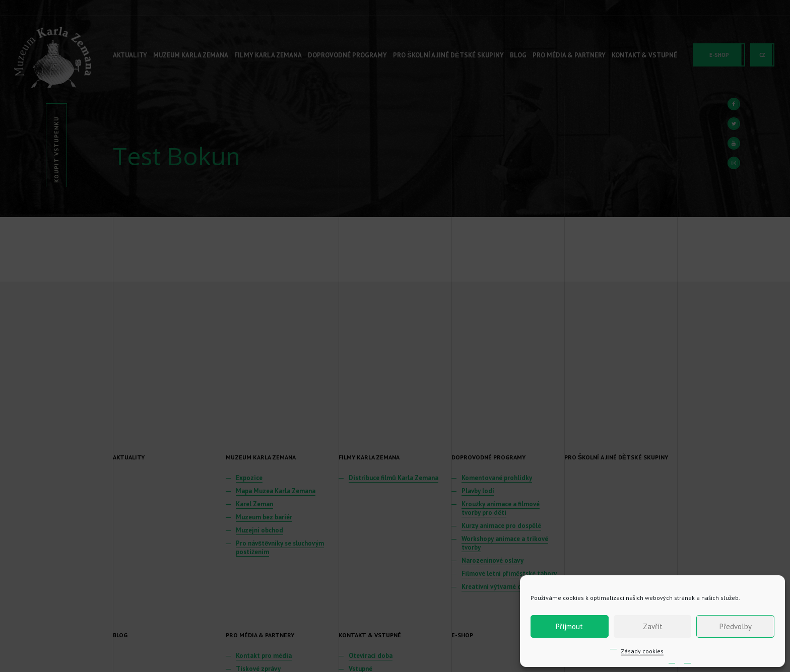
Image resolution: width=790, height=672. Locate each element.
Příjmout (569, 626)
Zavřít (653, 626)
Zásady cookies (642, 651)
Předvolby (736, 626)
